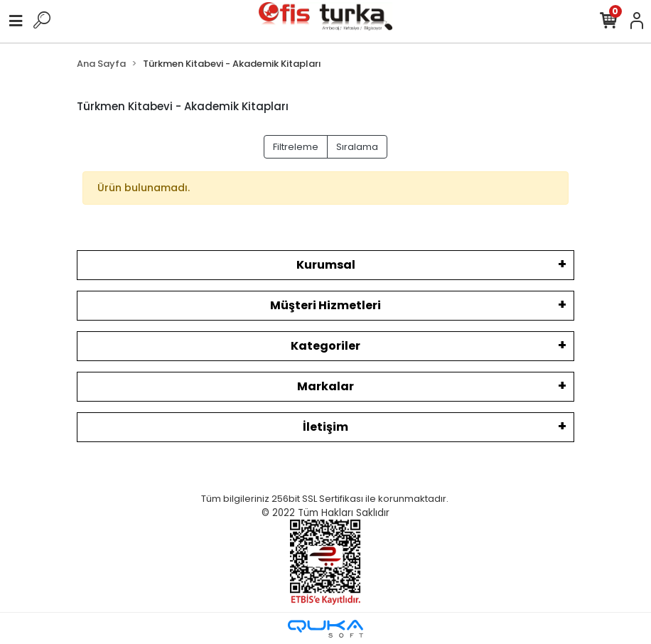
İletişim (325, 427)
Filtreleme (296, 147)
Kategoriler (325, 346)
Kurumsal (326, 265)
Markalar (325, 386)
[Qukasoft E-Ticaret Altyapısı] (325, 629)
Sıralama (357, 147)
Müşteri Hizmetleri (325, 305)
